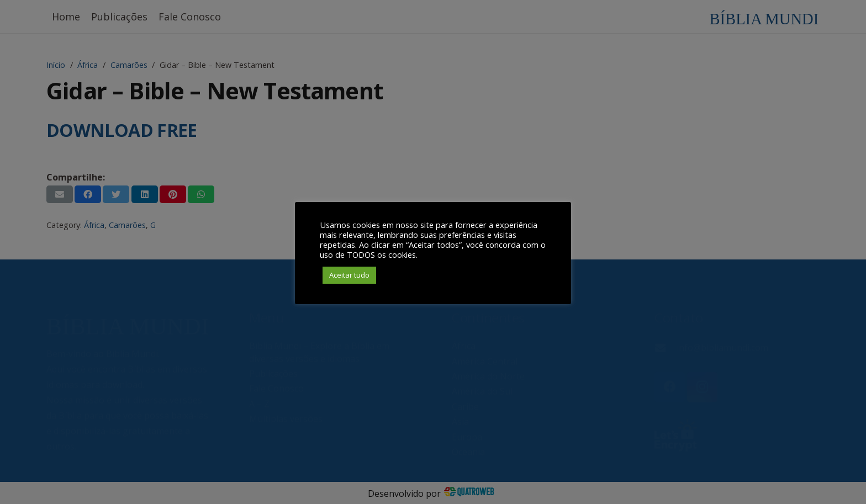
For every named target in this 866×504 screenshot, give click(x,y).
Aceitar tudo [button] (349, 275)
